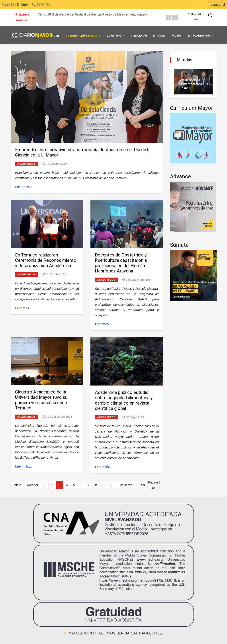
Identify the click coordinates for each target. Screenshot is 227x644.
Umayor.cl (218, 4)
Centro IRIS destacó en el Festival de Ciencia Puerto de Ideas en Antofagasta (92, 14)
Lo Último (114, 36)
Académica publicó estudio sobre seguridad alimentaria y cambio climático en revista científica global (124, 400)
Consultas (15, 4)
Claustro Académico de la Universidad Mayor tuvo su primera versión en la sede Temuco (41, 400)
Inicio (17, 485)
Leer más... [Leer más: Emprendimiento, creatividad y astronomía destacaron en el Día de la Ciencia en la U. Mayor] (23, 187)
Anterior (33, 485)
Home (55, 36)
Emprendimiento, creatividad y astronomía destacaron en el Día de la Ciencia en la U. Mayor (83, 152)
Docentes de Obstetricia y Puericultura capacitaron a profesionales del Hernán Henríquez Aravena (121, 263)
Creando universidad (81, 36)
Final (141, 485)
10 (112, 485)
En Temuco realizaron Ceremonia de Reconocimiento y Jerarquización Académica (46, 260)
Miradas (159, 36)
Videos (177, 36)
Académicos (27, 164)
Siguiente (125, 485)
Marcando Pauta (201, 36)
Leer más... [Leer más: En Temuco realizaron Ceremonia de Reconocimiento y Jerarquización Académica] (23, 308)
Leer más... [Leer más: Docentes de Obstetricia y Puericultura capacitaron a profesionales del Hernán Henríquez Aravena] (103, 324)
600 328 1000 (41, 4)
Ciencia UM (139, 36)
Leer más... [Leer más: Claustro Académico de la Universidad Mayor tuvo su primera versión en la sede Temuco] (23, 466)
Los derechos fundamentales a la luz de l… (193, 84)
